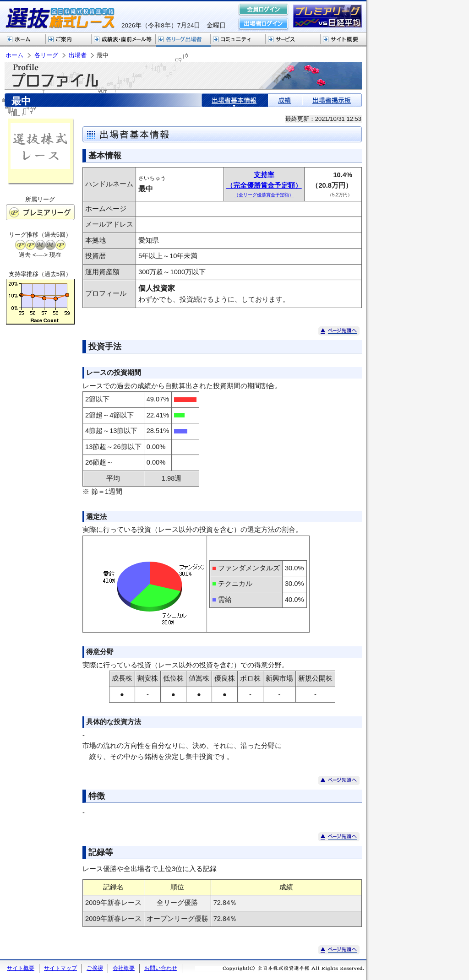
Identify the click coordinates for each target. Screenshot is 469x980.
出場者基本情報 (235, 100)
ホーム (23, 40)
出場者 (78, 55)
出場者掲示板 (332, 100)
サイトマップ (60, 968)
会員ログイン (263, 10)
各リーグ (183, 40)
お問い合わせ (161, 968)
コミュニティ (238, 40)
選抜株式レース (124, 40)
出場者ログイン (263, 24)
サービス (293, 40)
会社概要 (124, 968)
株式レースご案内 (69, 40)
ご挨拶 (95, 968)
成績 (285, 100)
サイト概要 (344, 40)
